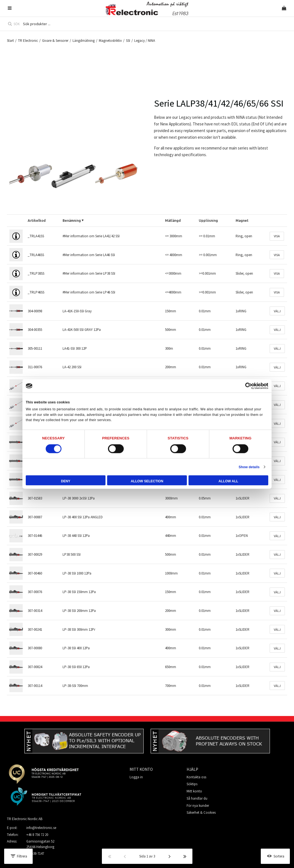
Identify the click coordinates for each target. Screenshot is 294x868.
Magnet (242, 220)
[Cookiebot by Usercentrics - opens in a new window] (244, 386)
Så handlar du (197, 798)
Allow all (228, 481)
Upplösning (208, 220)
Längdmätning (84, 41)
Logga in (136, 777)
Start (10, 41)
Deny (66, 481)
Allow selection (147, 481)
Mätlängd (173, 220)
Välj (277, 311)
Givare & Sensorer (55, 41)
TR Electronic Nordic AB (25, 819)
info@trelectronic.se (41, 828)
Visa (277, 236)
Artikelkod (37, 220)
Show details (249, 467)
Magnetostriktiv (110, 41)
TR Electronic (28, 41)
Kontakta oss (196, 777)
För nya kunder (198, 806)
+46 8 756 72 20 (37, 835)
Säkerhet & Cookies (201, 812)
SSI (128, 41)
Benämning (72, 220)
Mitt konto (194, 791)
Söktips (192, 784)
